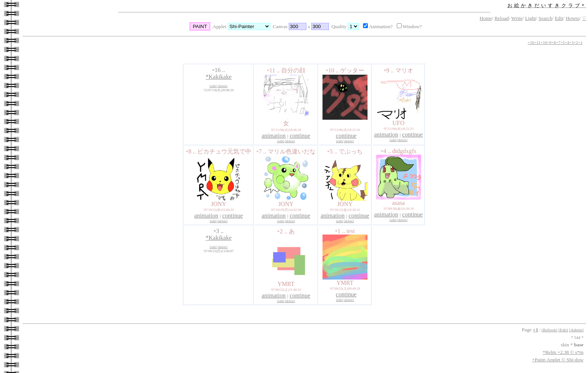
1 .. (341, 231)
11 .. (274, 70)
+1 (580, 42)
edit (213, 86)
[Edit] (563, 330)
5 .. (333, 151)
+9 (549, 42)
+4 (567, 42)
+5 (562, 42)
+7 (558, 42)
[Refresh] (549, 330)
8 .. (192, 151)
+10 (544, 42)
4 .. (386, 151)
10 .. (333, 70)
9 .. (389, 70)
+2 (576, 42)
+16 (531, 42)
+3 (571, 42)
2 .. (283, 231)
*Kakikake (218, 77)
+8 (553, 42)
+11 (537, 42)
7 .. (262, 151)
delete (223, 86)
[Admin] (576, 330)
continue (300, 136)
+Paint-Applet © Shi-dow (558, 360)
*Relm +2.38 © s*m (563, 352)
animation (274, 136)
